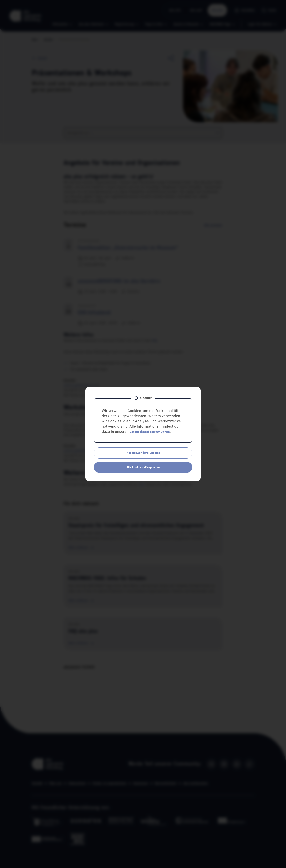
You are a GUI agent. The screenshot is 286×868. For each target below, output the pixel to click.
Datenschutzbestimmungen (150, 432)
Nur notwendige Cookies (143, 453)
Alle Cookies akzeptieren (143, 467)
